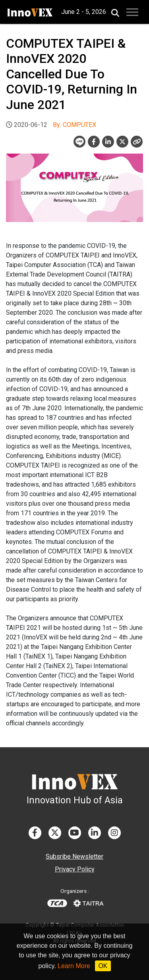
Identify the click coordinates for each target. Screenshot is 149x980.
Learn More (74, 966)
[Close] (137, 142)
